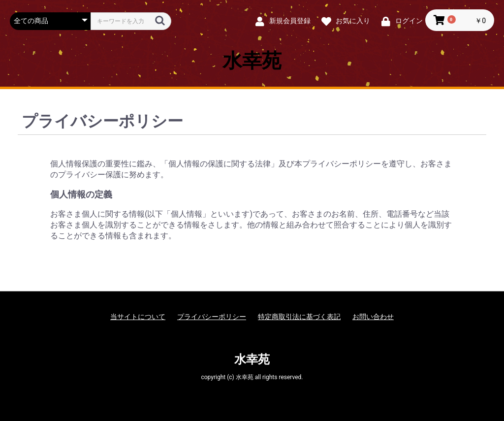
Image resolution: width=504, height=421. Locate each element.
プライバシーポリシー (212, 317)
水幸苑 (252, 61)
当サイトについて (138, 317)
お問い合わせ (373, 317)
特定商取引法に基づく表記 (299, 317)
